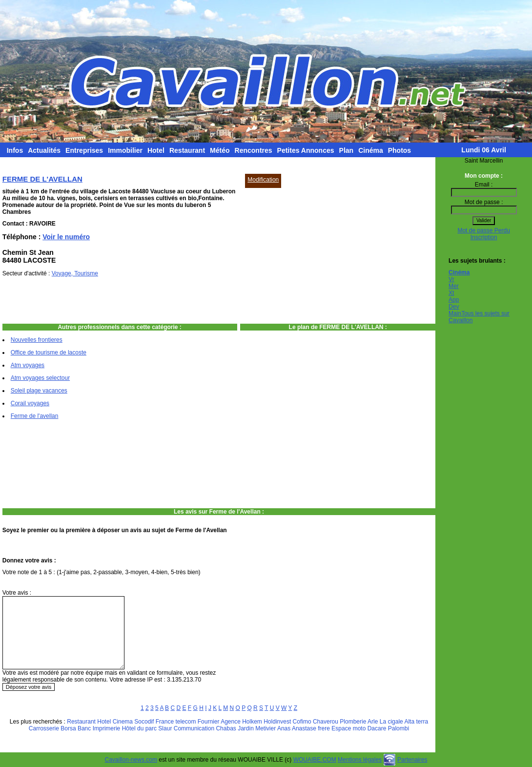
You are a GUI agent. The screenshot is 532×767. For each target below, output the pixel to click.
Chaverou (326, 722)
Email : (484, 185)
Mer (454, 286)
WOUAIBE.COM (315, 760)
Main (455, 313)
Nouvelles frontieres (37, 340)
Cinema (123, 722)
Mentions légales (360, 760)
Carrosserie (44, 728)
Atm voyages (28, 365)
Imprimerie (107, 728)
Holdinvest (277, 722)
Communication (194, 728)
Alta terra (416, 722)
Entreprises (84, 150)
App (454, 300)
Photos (399, 150)
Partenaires (412, 760)
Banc (84, 728)
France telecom (176, 722)
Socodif (144, 722)
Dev (454, 307)
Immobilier (125, 150)
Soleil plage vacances (39, 391)
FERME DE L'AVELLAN (42, 179)
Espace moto (348, 728)
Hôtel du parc (139, 728)
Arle (373, 722)
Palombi (399, 728)
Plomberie (353, 722)
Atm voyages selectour (40, 378)
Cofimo (302, 722)
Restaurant (187, 150)
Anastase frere (311, 728)
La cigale (391, 722)
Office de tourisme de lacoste (49, 352)
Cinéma (371, 150)
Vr (451, 279)
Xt (451, 293)
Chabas (226, 728)
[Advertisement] (307, 249)
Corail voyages (30, 403)
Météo (220, 150)
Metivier (266, 728)
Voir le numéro (66, 237)
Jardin (246, 728)
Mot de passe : (484, 202)
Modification (263, 180)
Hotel (156, 150)
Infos (15, 150)
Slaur (165, 728)
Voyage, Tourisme (75, 273)
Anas (284, 728)
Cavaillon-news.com (131, 760)
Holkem (252, 722)
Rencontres (254, 150)
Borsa (68, 728)
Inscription (484, 237)
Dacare (377, 728)
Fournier (209, 722)
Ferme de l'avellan (35, 416)
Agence (231, 722)
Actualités (44, 150)
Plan (347, 150)
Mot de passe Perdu (483, 230)
